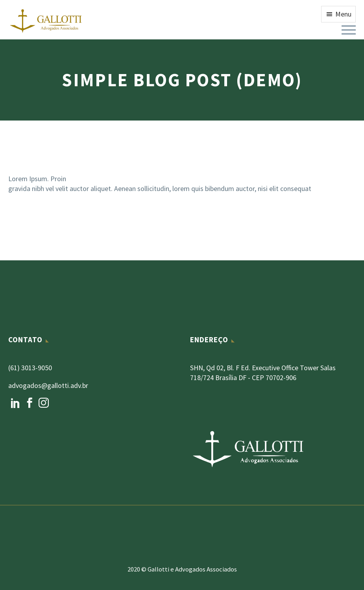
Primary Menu (349, 30)
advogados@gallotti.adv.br (48, 385)
